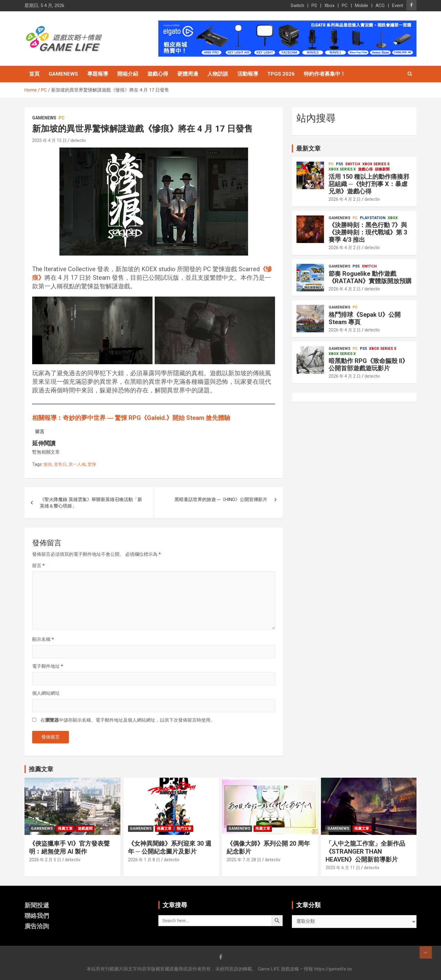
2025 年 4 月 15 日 (49, 140)
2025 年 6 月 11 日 (343, 868)
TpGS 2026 (281, 74)
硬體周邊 (188, 74)
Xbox (329, 6)
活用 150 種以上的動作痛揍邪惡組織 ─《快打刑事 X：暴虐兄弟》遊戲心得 (369, 184)
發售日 (60, 464)
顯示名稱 (43, 639)
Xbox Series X (342, 169)
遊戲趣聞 (85, 829)
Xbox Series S (376, 164)
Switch (297, 6)
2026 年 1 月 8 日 (144, 860)
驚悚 (92, 464)
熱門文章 (184, 829)
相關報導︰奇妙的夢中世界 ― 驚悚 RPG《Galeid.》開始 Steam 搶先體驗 (131, 418)
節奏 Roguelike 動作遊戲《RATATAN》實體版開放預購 (370, 277)
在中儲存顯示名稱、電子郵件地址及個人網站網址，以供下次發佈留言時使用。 (128, 720)
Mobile (362, 6)
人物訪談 (218, 74)
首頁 (34, 74)
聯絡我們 (37, 916)
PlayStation (373, 218)
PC (345, 6)
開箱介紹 (128, 74)
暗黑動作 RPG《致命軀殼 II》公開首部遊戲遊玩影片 (368, 365)
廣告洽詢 (37, 926)
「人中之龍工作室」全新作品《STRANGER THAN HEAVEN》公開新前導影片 (365, 851)
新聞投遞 (37, 905)
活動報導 (248, 74)
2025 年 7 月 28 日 (244, 860)
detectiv (78, 140)
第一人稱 (77, 464)
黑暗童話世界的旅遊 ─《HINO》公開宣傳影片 (221, 499)
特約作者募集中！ (325, 74)
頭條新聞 (382, 169)
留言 (38, 566)
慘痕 (48, 464)
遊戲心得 (158, 74)
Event (398, 6)
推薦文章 (65, 829)
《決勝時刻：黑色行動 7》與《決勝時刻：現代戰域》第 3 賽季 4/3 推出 (368, 232)
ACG (380, 6)
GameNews (63, 74)
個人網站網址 (46, 693)
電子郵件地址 (48, 666)
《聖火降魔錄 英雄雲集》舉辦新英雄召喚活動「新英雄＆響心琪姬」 (91, 503)
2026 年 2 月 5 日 (45, 860)
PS (314, 6)
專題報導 (98, 74)
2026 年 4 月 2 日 (345, 199)
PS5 (339, 164)
